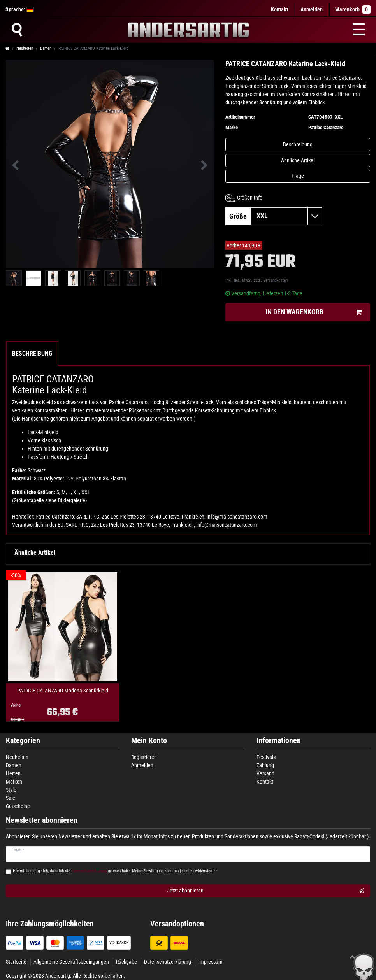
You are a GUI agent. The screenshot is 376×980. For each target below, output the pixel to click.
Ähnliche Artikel (298, 160)
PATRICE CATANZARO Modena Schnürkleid (63, 691)
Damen (46, 48)
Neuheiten (25, 48)
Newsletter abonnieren (42, 820)
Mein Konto (149, 741)
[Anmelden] (312, 10)
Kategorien (23, 741)
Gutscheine (18, 806)
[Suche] (17, 30)
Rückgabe (127, 962)
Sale (11, 798)
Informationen (279, 741)
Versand (265, 773)
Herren (13, 773)
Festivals (266, 757)
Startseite (16, 962)
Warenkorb (353, 10)
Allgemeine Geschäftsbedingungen (71, 962)
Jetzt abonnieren (266, 891)
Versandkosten (275, 280)
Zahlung (265, 765)
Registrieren (144, 757)
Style (11, 790)
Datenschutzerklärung (168, 962)
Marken (14, 782)
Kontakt (279, 9)
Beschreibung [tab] (32, 353)
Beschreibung (298, 144)
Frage (298, 176)
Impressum (210, 962)
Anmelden (142, 765)
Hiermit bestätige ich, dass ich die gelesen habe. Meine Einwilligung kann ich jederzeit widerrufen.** (115, 871)
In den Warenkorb (314, 312)
